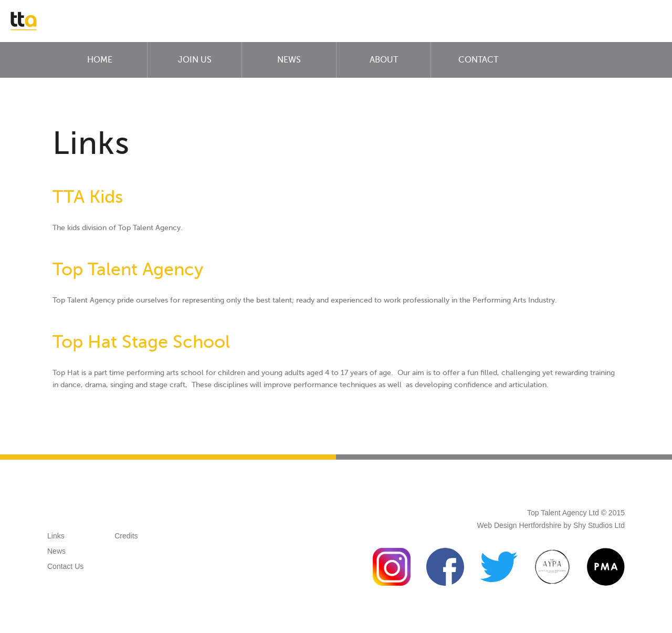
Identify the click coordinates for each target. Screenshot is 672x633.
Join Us (195, 60)
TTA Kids (88, 197)
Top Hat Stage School (141, 342)
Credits (126, 536)
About (384, 60)
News (289, 60)
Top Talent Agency (128, 269)
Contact (478, 60)
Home (100, 60)
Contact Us (65, 566)
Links (56, 536)
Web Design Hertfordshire (519, 525)
